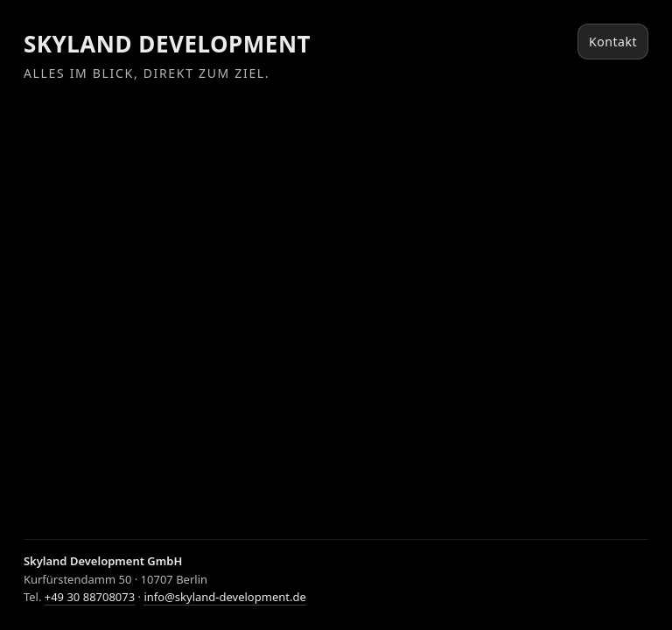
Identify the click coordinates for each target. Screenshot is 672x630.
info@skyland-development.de (224, 597)
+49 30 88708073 (90, 597)
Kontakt (613, 42)
